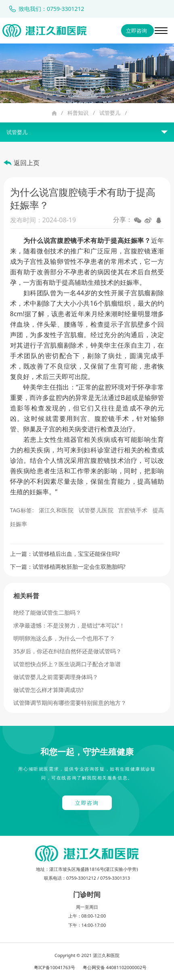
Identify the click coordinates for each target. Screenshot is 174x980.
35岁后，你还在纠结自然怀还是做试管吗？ (67, 651)
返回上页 (27, 163)
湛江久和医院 (56, 510)
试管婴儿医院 (96, 510)
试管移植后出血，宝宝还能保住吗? (76, 554)
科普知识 (78, 113)
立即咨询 (136, 31)
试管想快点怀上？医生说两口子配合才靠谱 (67, 664)
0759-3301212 (81, 878)
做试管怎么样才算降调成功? (48, 690)
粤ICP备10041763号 (55, 967)
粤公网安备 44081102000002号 (115, 967)
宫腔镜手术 (133, 510)
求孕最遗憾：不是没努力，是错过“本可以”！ (69, 625)
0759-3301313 (115, 878)
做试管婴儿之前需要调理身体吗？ (56, 677)
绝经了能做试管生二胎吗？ (47, 612)
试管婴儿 (110, 113)
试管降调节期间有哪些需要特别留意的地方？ (70, 703)
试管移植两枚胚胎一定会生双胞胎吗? (79, 567)
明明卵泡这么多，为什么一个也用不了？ (64, 638)
